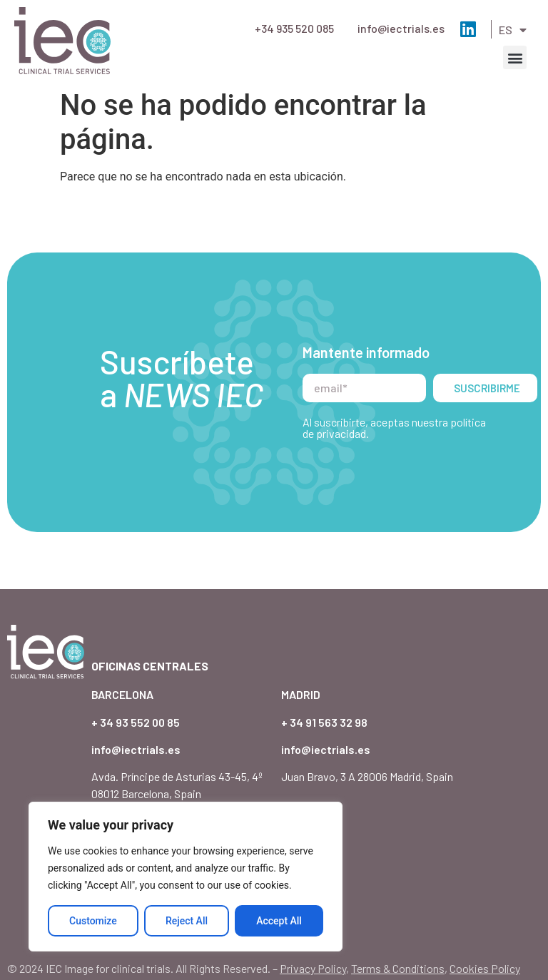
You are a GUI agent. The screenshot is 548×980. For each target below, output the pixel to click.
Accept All (279, 921)
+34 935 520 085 (294, 28)
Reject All (187, 921)
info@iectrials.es (401, 28)
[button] (515, 57)
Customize (93, 921)
